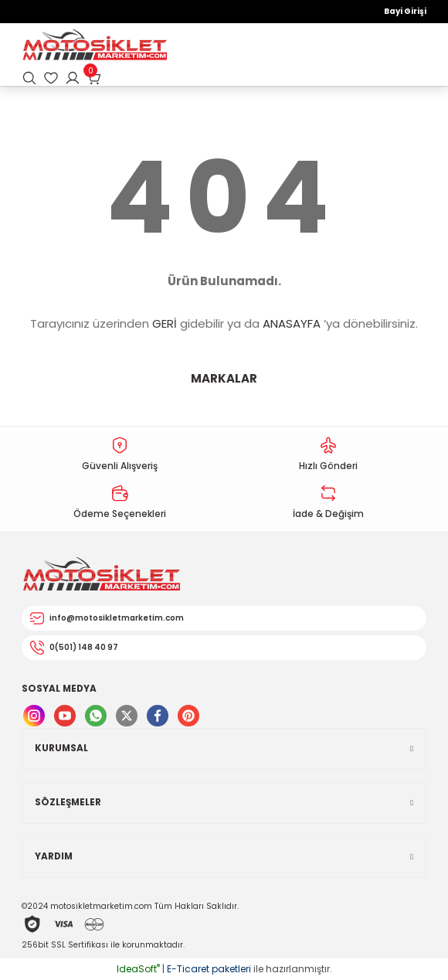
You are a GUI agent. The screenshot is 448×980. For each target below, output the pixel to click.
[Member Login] (73, 78)
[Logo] (94, 46)
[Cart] (94, 78)
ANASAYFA (292, 323)
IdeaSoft (138, 969)
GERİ (165, 323)
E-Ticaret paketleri (209, 969)
